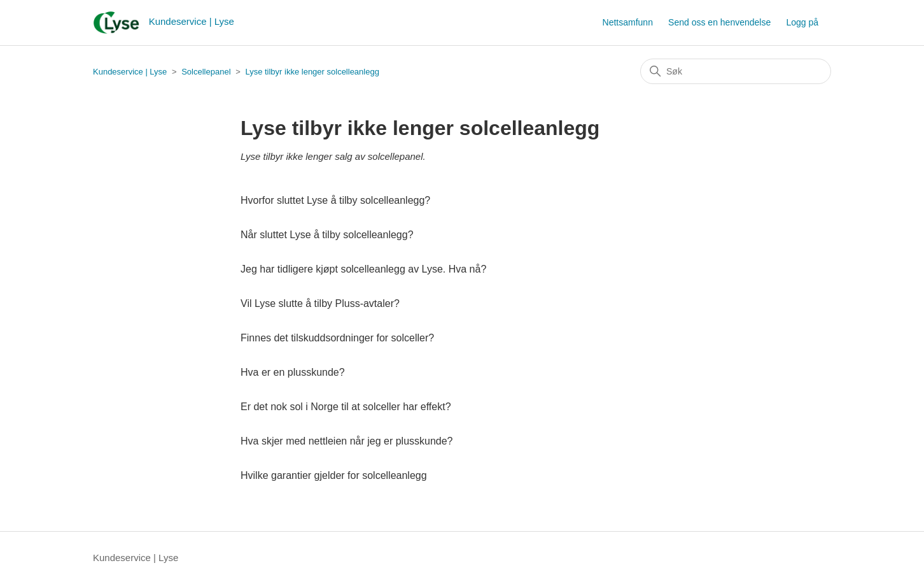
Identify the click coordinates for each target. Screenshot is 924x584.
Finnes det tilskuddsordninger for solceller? (337, 338)
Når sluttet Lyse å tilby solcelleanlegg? (327, 235)
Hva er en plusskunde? (293, 372)
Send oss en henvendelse (719, 22)
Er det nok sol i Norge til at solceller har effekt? (346, 407)
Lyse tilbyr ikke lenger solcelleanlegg (312, 72)
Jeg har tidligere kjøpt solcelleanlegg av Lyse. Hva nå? (363, 269)
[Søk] (736, 71)
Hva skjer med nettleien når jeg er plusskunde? (347, 441)
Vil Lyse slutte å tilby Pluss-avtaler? (320, 303)
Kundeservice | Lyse (130, 72)
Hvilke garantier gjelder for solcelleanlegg (334, 475)
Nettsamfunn (628, 22)
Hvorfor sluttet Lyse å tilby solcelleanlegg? (335, 200)
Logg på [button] (802, 22)
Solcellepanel (206, 72)
